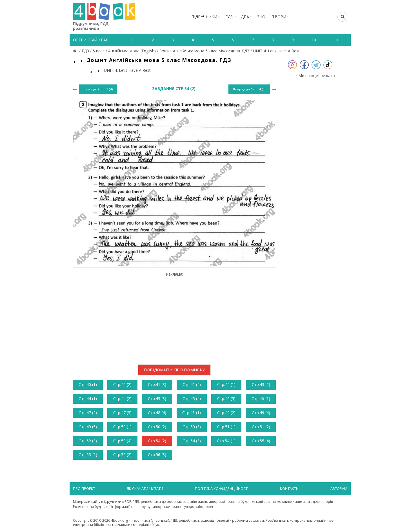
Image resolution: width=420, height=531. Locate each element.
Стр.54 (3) (192, 441)
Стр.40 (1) (88, 384)
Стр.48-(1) (192, 413)
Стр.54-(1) (226, 441)
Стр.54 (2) (157, 441)
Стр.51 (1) (226, 427)
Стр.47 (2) (88, 413)
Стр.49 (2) (226, 413)
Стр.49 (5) (88, 427)
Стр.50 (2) (157, 427)
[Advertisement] (175, 316)
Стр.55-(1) (88, 455)
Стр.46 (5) (226, 399)
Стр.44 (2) (122, 399)
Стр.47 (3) (122, 413)
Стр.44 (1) (88, 399)
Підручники (204, 17)
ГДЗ (229, 17)
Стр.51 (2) (261, 427)
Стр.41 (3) (157, 384)
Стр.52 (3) (88, 441)
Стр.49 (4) (261, 413)
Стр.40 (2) (122, 384)
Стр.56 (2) (122, 455)
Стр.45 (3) (157, 399)
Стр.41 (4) (192, 384)
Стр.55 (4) (261, 441)
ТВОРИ (279, 17)
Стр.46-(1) (261, 399)
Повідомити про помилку (175, 370)
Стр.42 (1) (226, 384)
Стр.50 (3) (192, 427)
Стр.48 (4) (157, 413)
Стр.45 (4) (192, 399)
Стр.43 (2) (261, 384)
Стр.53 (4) (122, 441)
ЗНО (261, 17)
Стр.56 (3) (157, 455)
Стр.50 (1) (122, 427)
